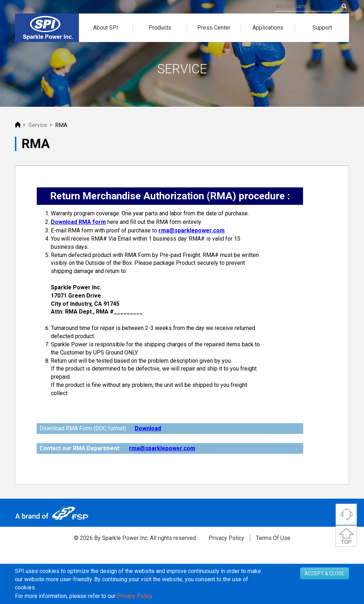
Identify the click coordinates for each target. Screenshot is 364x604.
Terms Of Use (273, 538)
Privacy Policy (226, 538)
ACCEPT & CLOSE (325, 588)
